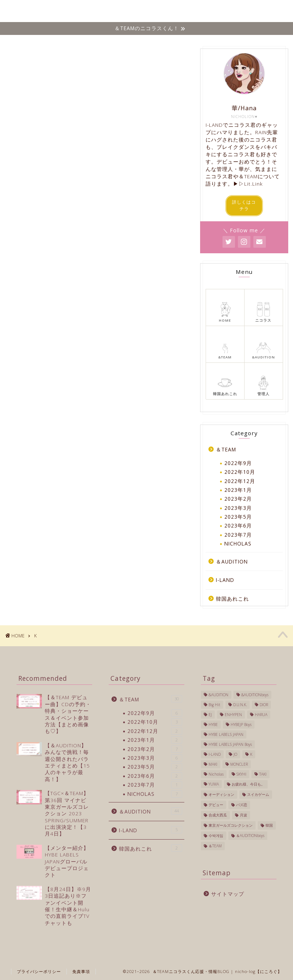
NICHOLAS (100, 12)
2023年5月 (238, 517)
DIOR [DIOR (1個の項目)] (264, 705)
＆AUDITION (232, 561)
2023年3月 (238, 508)
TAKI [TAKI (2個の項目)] (263, 774)
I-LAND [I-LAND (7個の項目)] (215, 754)
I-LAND (199, 12)
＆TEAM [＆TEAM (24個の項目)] (215, 846)
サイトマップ (228, 894)
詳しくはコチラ (244, 205)
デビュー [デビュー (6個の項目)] (216, 805)
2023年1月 (238, 490)
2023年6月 (238, 525)
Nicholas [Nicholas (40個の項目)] (216, 774)
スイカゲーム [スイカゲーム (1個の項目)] (258, 794)
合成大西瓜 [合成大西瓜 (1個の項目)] (218, 815)
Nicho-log (23, 11)
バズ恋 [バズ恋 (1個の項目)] (242, 805)
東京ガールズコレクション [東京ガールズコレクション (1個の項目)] (231, 825)
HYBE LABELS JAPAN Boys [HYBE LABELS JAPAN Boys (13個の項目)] (230, 744)
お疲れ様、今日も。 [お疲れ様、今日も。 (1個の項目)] (248, 784)
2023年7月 (238, 535)
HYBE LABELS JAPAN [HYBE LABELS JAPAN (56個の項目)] (226, 734)
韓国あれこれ (233, 12)
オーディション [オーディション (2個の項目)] (221, 794)
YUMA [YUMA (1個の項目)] (214, 784)
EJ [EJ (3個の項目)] (210, 715)
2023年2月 (238, 499)
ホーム (70, 12)
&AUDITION (166, 12)
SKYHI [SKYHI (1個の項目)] (241, 774)
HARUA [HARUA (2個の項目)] (261, 715)
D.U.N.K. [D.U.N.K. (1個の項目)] (240, 705)
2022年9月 (238, 463)
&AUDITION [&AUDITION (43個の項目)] (218, 695)
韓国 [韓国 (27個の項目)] (269, 825)
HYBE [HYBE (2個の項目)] (213, 725)
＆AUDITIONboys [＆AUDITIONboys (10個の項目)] (250, 836)
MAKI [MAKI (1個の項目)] (213, 764)
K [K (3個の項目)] (251, 754)
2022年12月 (240, 481)
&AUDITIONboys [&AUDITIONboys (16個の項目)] (255, 695)
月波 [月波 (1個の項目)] (243, 815)
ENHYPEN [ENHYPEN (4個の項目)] (233, 715)
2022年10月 (240, 472)
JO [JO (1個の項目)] (235, 754)
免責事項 (81, 971)
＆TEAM (132, 12)
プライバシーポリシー (39, 971)
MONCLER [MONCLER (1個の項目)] (239, 764)
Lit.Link (254, 184)
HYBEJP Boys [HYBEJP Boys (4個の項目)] (241, 725)
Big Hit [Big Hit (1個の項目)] (214, 705)
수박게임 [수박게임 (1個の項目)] (216, 836)
